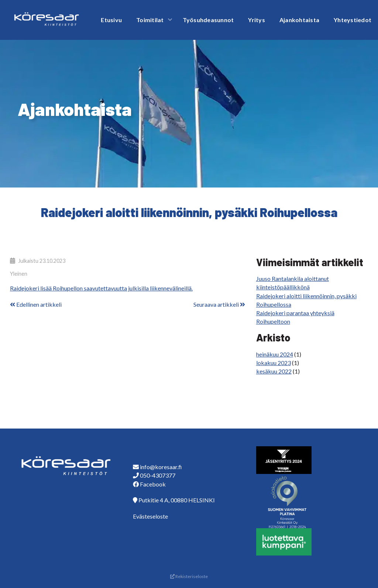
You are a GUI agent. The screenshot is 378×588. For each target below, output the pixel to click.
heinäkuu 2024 (275, 354)
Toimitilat (150, 20)
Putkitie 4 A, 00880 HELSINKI (177, 500)
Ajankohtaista (299, 20)
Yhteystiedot (353, 20)
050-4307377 (158, 475)
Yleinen (19, 274)
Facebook (153, 484)
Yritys (257, 20)
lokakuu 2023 (274, 363)
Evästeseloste (150, 516)
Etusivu (111, 20)
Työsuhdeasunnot (208, 20)
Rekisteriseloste (189, 576)
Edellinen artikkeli (36, 304)
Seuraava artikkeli (219, 304)
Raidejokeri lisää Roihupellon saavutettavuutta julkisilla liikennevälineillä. (101, 288)
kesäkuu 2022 (274, 371)
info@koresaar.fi (161, 467)
